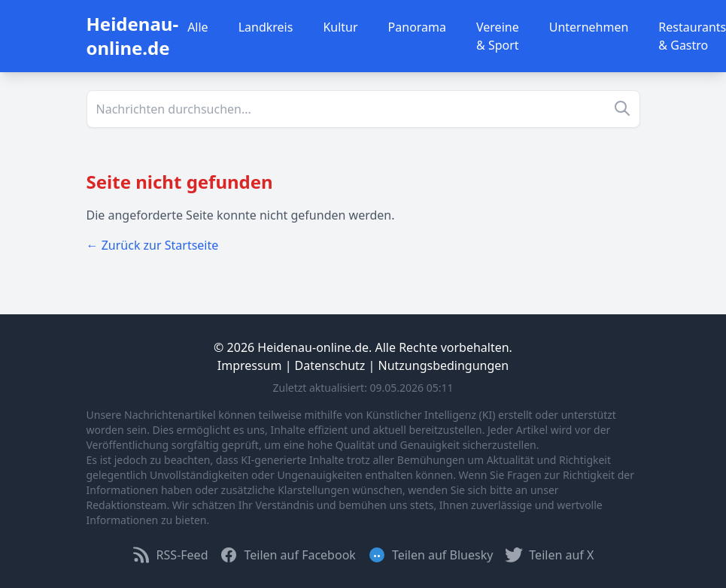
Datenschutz (330, 365)
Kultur (340, 27)
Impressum (250, 365)
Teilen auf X (549, 555)
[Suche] (363, 109)
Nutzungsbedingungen (444, 365)
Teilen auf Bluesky (430, 555)
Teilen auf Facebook (287, 555)
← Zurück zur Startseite (153, 245)
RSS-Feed (170, 555)
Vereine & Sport (498, 36)
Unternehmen (589, 27)
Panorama (417, 27)
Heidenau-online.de (133, 36)
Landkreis (266, 27)
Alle (198, 27)
